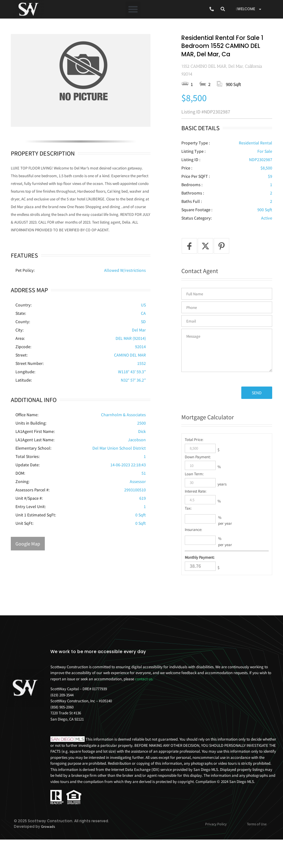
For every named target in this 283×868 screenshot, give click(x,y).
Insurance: (193, 552)
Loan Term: (194, 496)
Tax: (188, 531)
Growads (48, 849)
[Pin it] (222, 268)
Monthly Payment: (200, 580)
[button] (133, 9)
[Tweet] (205, 268)
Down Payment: (198, 479)
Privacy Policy (216, 847)
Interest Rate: (196, 513)
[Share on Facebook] (189, 268)
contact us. (144, 701)
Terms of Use (257, 847)
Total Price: (194, 462)
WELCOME (249, 9)
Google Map (28, 544)
